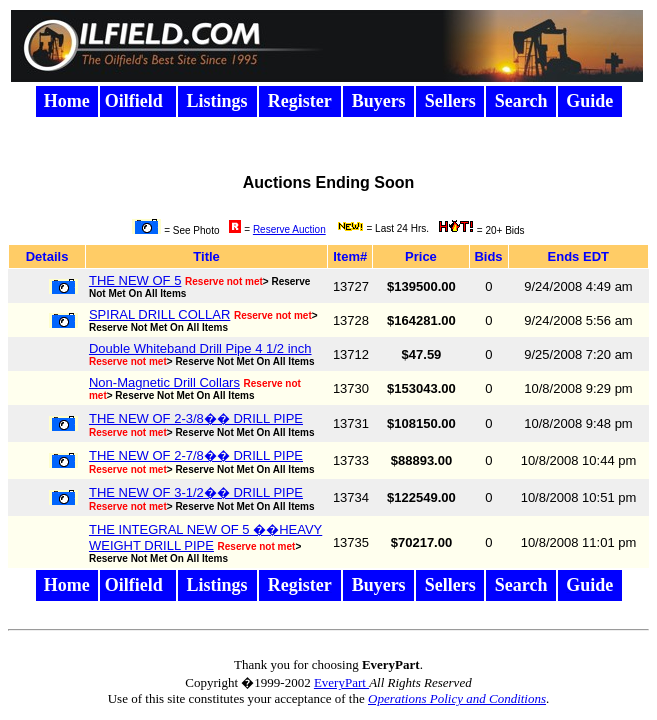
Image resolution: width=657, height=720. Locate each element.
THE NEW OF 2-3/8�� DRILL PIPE (196, 418)
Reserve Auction (289, 229)
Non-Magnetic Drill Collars (164, 382)
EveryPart (341, 682)
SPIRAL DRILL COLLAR (159, 314)
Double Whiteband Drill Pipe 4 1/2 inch (200, 348)
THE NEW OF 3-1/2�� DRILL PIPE (196, 492)
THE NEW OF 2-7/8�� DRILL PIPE (196, 455)
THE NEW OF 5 (135, 280)
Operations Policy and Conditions (457, 698)
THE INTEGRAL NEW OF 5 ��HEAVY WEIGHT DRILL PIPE (205, 537)
